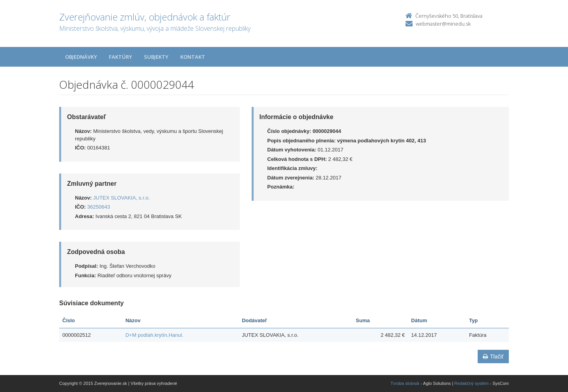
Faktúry (121, 57)
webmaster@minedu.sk (443, 24)
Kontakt (193, 57)
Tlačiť (493, 357)
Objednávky (81, 57)
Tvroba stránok (405, 383)
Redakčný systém (472, 383)
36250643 (99, 207)
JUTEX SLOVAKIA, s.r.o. (121, 198)
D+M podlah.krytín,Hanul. (154, 335)
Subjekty (156, 57)
